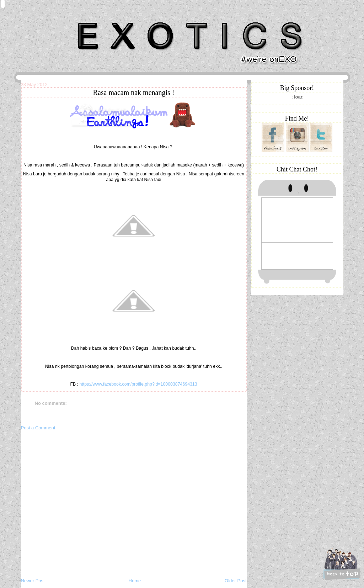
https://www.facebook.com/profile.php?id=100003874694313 (138, 384)
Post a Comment (38, 428)
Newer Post (33, 581)
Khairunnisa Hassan (98, 19)
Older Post (235, 581)
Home (135, 581)
